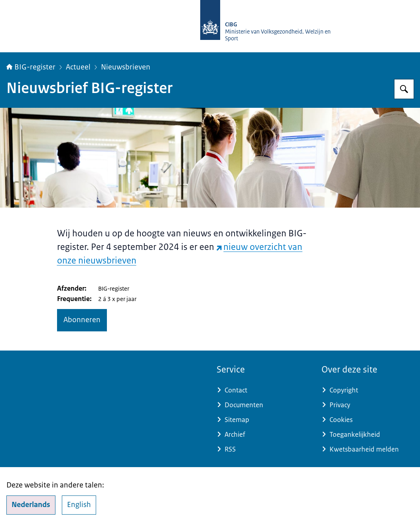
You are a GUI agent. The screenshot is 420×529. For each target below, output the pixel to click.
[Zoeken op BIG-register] (404, 89)
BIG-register (31, 67)
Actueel (78, 67)
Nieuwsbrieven (126, 67)
